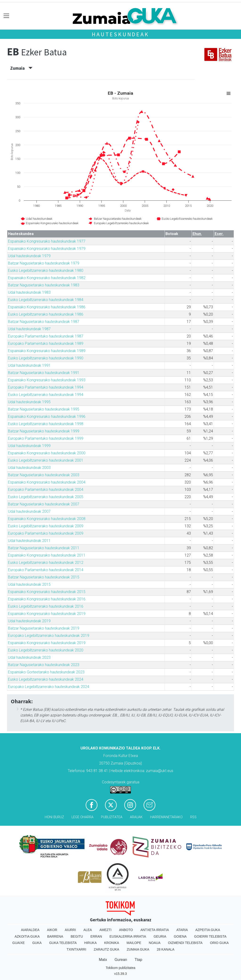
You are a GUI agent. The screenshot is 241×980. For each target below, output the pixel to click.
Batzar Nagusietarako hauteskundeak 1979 (44, 263)
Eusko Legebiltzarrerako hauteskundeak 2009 (46, 526)
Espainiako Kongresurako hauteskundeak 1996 (47, 417)
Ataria (182, 930)
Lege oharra (82, 817)
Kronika (112, 943)
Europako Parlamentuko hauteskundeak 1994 (46, 387)
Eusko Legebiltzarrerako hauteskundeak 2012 (46, 563)
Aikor (52, 930)
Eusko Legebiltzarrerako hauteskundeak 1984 (46, 300)
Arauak (136, 817)
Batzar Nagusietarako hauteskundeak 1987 (44, 322)
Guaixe (18, 943)
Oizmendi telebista (185, 943)
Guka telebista (63, 943)
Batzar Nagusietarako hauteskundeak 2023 (44, 665)
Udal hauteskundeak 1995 (29, 402)
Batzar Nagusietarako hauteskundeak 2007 (44, 504)
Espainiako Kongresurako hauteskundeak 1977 (47, 241)
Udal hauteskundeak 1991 (29, 365)
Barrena (55, 936)
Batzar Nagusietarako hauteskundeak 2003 (44, 475)
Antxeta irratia (155, 930)
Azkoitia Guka (27, 936)
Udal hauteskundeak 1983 (29, 292)
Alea (88, 930)
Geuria (160, 936)
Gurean (121, 960)
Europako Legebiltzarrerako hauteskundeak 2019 (49, 636)
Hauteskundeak (120, 34)
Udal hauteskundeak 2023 (29, 657)
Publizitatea (112, 817)
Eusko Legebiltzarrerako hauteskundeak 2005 (46, 497)
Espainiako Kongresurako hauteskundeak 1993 (47, 380)
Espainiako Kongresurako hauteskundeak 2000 (47, 453)
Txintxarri (76, 949)
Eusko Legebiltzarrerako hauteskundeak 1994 (46, 395)
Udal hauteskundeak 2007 (29, 511)
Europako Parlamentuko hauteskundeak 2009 (46, 533)
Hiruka (90, 943)
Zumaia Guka (138, 949)
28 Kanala (166, 949)
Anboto (126, 930)
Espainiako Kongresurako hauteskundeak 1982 (47, 278)
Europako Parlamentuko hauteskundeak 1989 (46, 344)
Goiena (180, 936)
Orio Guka (219, 943)
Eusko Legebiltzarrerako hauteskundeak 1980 (46, 270)
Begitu (77, 936)
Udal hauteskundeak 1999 (29, 446)
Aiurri (70, 930)
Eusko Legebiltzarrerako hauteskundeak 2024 (46, 679)
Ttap (138, 960)
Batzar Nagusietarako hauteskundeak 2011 (44, 548)
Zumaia (21, 68)
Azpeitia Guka (208, 930)
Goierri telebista (210, 936)
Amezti (105, 930)
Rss (193, 817)
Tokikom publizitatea (120, 968)
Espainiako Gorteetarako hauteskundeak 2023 (46, 672)
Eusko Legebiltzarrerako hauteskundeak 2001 (46, 460)
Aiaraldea (30, 930)
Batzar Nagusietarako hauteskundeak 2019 (44, 628)
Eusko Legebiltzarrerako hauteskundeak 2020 (46, 650)
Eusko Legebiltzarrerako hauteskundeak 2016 (46, 606)
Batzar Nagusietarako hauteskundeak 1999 (44, 431)
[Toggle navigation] (6, 16)
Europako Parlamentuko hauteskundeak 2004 (46, 490)
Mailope (134, 943)
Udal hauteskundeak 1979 (29, 256)
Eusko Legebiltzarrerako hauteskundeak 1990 (46, 358)
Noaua (155, 943)
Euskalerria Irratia (128, 936)
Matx (103, 960)
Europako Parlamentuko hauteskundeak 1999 (46, 438)
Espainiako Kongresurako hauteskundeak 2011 (47, 555)
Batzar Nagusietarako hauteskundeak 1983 (44, 285)
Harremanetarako (166, 817)
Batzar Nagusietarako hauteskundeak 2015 (44, 577)
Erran (96, 936)
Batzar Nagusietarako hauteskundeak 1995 (44, 409)
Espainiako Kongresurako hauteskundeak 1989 (47, 351)
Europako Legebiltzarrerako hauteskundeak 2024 (49, 687)
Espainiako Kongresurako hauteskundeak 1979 (47, 249)
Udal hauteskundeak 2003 (29, 468)
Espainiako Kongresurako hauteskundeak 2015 (47, 592)
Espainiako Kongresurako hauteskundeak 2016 (47, 599)
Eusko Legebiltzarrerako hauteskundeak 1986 (46, 314)
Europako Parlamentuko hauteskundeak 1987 (46, 336)
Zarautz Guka (106, 949)
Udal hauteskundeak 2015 (29, 584)
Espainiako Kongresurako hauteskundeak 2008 (47, 519)
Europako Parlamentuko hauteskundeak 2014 (46, 570)
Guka (37, 943)
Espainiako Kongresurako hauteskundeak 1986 (47, 307)
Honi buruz (54, 817)
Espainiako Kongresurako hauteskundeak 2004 (47, 482)
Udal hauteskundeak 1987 (29, 329)
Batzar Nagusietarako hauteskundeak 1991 (44, 373)
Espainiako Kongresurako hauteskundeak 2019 (47, 614)
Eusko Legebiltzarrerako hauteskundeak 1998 (46, 424)
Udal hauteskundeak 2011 (29, 541)
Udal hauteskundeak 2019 (29, 621)
